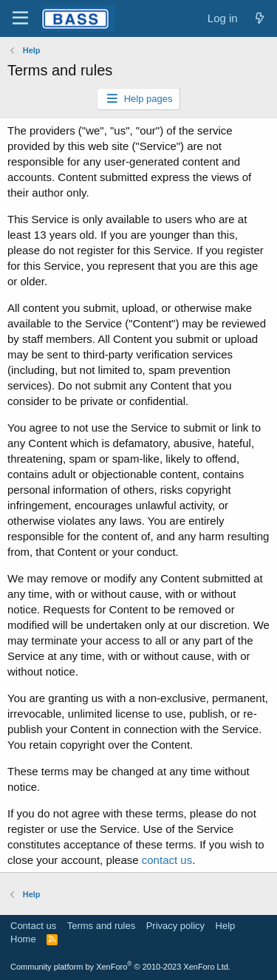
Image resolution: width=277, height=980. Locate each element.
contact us (167, 860)
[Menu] (20, 18)
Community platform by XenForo (120, 967)
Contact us (33, 926)
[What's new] (260, 18)
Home (23, 939)
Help (226, 926)
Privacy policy (175, 926)
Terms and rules (101, 926)
